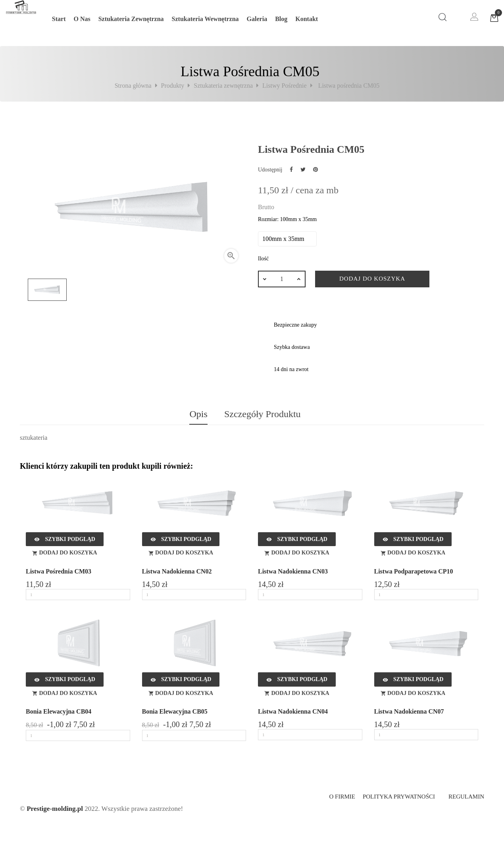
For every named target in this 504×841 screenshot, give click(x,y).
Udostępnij (291, 169)
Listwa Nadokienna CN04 (293, 711)
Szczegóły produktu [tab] (263, 414)
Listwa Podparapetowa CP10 (414, 571)
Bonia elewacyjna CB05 (175, 711)
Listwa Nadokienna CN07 (409, 711)
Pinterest (315, 169)
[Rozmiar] (287, 239)
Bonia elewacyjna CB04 (59, 711)
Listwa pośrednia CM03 (59, 571)
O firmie (342, 797)
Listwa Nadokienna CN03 (293, 571)
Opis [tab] (198, 414)
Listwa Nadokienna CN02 (177, 571)
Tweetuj (303, 169)
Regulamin (466, 797)
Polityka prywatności (399, 797)
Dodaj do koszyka (372, 279)
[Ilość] (282, 279)
